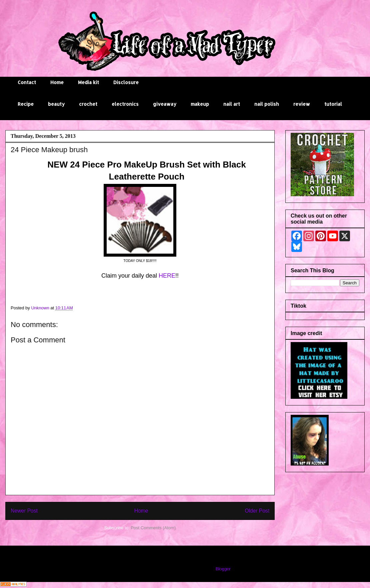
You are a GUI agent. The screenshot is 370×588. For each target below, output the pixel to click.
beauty (56, 104)
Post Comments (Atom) (153, 528)
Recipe (26, 104)
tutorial (333, 104)
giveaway (165, 104)
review (302, 104)
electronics (125, 104)
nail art (232, 104)
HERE (167, 276)
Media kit (88, 82)
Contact (27, 82)
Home (57, 82)
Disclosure (126, 82)
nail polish (267, 104)
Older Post (257, 511)
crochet (88, 104)
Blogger (223, 569)
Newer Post (24, 511)
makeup (200, 104)
